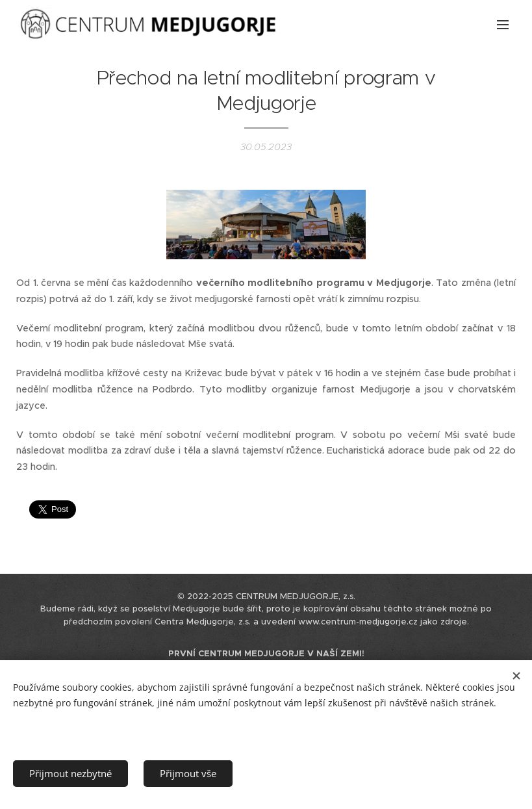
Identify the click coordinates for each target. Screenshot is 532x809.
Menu (503, 25)
